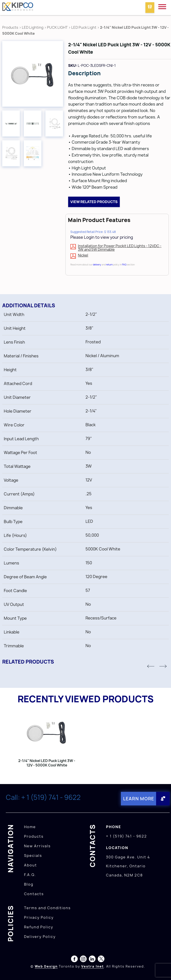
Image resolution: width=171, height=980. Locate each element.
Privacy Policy (39, 917)
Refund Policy (39, 927)
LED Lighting (33, 27)
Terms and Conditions (47, 908)
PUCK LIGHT (57, 27)
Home (30, 827)
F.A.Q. (30, 875)
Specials (33, 856)
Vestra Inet (93, 966)
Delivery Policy (40, 937)
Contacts (34, 894)
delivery (97, 265)
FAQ (124, 265)
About (31, 865)
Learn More (138, 799)
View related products (94, 202)
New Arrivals (37, 846)
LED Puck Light (84, 27)
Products (10, 27)
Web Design (46, 966)
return (109, 265)
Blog (29, 884)
